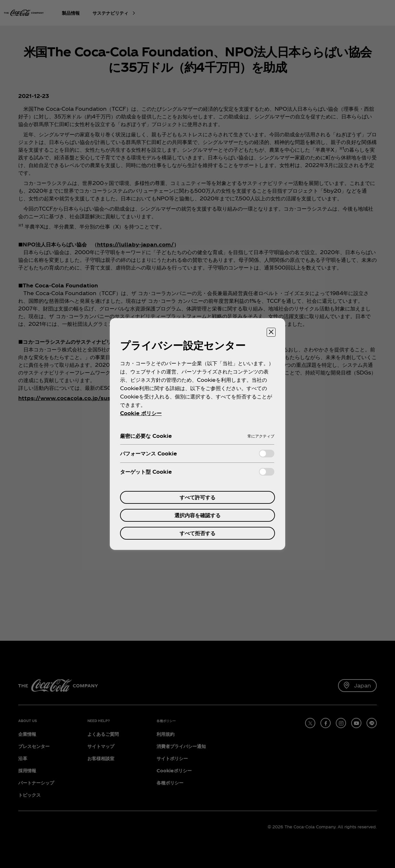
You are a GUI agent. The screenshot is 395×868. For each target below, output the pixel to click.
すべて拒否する (197, 533)
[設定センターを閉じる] (271, 332)
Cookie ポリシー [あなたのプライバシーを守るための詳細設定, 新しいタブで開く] (141, 413)
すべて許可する (197, 497)
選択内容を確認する (197, 515)
